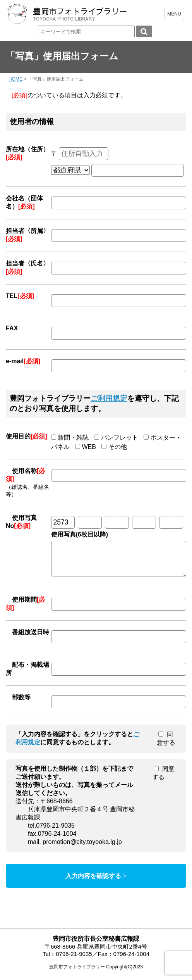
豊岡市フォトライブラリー (77, 973)
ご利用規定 (109, 398)
